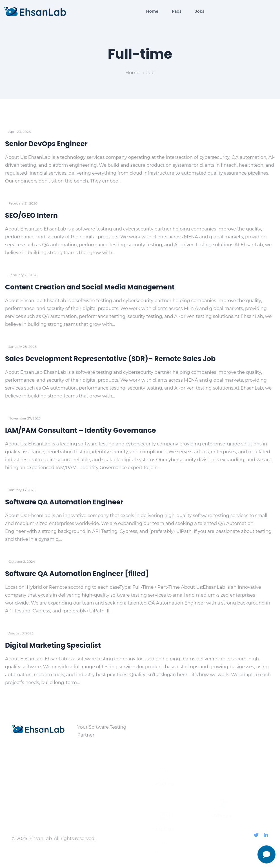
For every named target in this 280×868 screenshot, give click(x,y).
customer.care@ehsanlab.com (165, 808)
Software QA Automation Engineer (64, 502)
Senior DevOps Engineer (46, 144)
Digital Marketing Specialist (53, 645)
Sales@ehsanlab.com (165, 798)
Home (132, 73)
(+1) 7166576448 (165, 753)
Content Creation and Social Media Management (90, 287)
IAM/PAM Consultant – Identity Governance (80, 430)
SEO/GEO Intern (31, 215)
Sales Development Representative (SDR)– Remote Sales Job (110, 359)
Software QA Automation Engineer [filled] (77, 574)
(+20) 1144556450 (165, 763)
